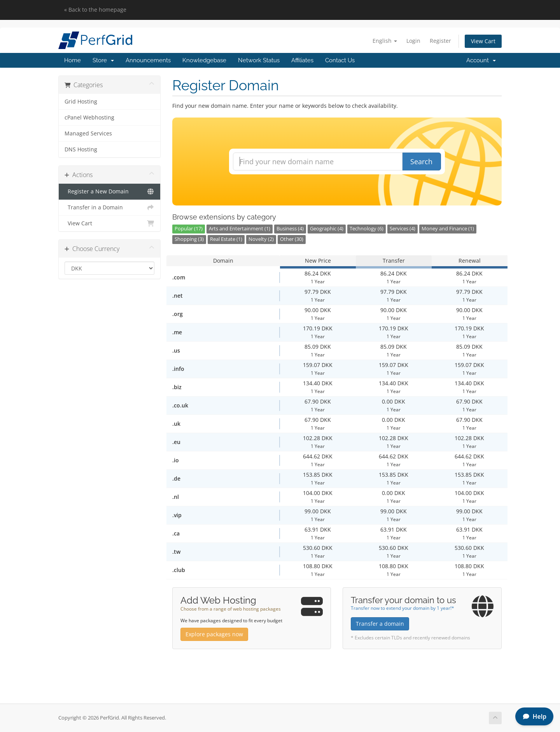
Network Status (259, 60)
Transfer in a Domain (109, 207)
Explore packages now (214, 634)
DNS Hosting (81, 149)
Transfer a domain (380, 624)
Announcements (148, 60)
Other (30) (292, 239)
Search (421, 161)
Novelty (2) (261, 239)
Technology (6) (367, 229)
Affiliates (302, 60)
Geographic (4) (327, 229)
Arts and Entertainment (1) (240, 229)
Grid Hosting (81, 102)
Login (413, 41)
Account (481, 60)
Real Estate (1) (226, 239)
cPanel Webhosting (89, 118)
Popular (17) (189, 229)
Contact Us (340, 60)
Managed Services (88, 133)
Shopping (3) (189, 239)
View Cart (483, 41)
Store (103, 60)
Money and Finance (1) (448, 229)
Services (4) (402, 229)
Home (73, 60)
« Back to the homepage (95, 10)
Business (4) (290, 229)
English (385, 41)
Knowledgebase (204, 60)
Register (440, 41)
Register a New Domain (109, 191)
